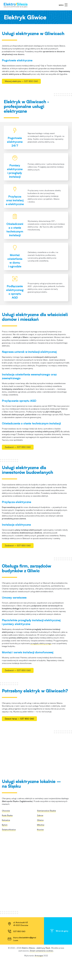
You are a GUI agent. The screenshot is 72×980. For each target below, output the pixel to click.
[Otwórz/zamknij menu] (63, 5)
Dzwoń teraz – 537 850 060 (19, 891)
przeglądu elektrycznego (41, 778)
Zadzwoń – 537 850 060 (18, 492)
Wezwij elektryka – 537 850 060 (21, 81)
